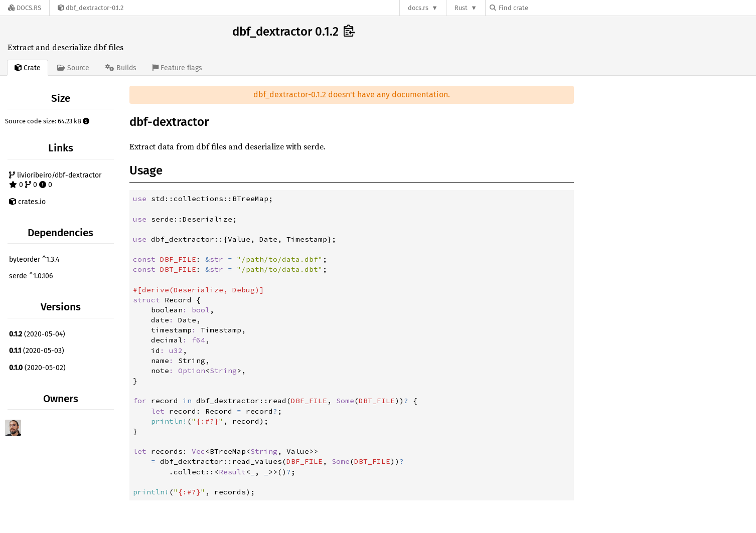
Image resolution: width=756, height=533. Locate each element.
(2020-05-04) (37, 334)
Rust (461, 8)
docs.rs (418, 8)
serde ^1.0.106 (31, 276)
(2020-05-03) (37, 351)
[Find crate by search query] (540, 8)
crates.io (27, 202)
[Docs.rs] (25, 8)
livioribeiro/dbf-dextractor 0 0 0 (55, 180)
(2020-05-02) (37, 368)
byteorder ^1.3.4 (34, 259)
